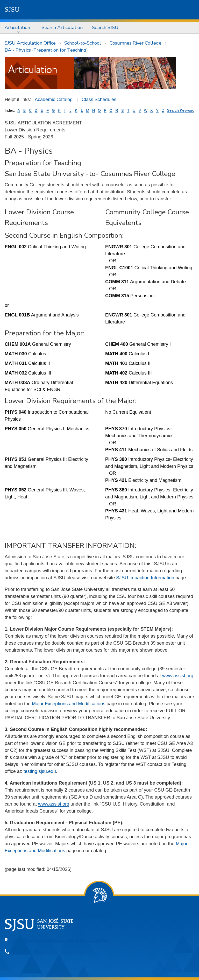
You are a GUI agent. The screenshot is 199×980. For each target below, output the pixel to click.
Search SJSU (105, 27)
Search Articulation (62, 27)
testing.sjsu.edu (40, 771)
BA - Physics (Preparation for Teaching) (46, 50)
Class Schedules (99, 100)
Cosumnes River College (136, 43)
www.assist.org (178, 676)
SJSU (12, 9)
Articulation (17, 27)
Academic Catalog (54, 100)
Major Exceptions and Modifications (69, 704)
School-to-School (83, 43)
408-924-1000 (29, 951)
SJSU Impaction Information (145, 578)
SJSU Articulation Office (30, 43)
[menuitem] (19, 28)
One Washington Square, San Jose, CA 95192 (61, 940)
